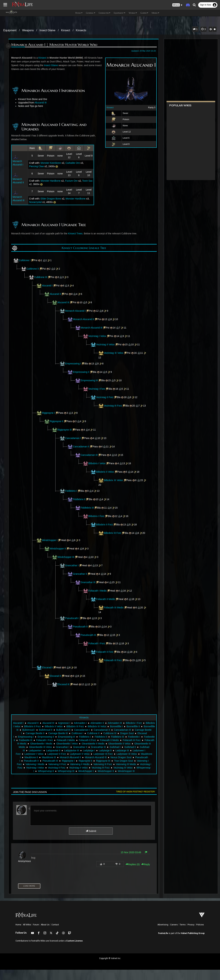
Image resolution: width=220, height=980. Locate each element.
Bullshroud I (67, 740)
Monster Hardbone (51, 181)
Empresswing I (74, 364)
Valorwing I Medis (98, 775)
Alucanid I (48, 286)
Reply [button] (144, 875)
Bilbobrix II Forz (105, 528)
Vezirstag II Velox (106, 344)
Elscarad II (56, 686)
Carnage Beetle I (51, 744)
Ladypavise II (128, 761)
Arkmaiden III (124, 733)
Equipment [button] (120, 13)
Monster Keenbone (51, 163)
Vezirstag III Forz (114, 406)
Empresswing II (82, 372)
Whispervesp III (122, 781)
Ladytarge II (44, 764)
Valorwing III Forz (37, 778)
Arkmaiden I (89, 733)
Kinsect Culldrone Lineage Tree (84, 248)
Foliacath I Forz (97, 650)
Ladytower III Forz (39, 768)
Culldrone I (25, 260)
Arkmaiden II (106, 733)
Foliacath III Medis (115, 614)
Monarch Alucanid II (84, 319)
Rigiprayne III (65, 433)
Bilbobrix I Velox (98, 467)
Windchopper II (59, 555)
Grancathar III (89, 589)
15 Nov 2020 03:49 (130, 863)
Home (18, 935)
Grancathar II (81, 581)
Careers (174, 935)
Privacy (191, 935)
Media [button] (155, 13)
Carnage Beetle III (96, 744)
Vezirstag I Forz (98, 389)
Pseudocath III (89, 642)
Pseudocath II (81, 633)
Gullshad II (78, 761)
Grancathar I (73, 572)
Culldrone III (42, 277)
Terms (183, 935)
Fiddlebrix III (88, 511)
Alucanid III (42, 103)
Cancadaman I (74, 442)
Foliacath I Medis (98, 598)
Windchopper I (51, 547)
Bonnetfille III (50, 740)
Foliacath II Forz (106, 659)
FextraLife (163, 944)
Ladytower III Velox (63, 768)
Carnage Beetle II (73, 744)
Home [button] (79, 13)
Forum (36, 935)
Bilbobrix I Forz (97, 520)
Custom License (74, 951)
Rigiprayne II (57, 425)
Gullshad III (94, 761)
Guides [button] (144, 13)
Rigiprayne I (49, 416)
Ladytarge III (61, 764)
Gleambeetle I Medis (113, 754)
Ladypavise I (110, 761)
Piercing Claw (37, 166)
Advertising (163, 935)
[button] (177, 5)
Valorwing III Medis (60, 778)
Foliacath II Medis (106, 606)
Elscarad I (48, 678)
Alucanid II (56, 294)
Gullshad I (63, 761)
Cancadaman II (82, 450)
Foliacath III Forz (114, 667)
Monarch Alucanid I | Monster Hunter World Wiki (55, 45)
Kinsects (81, 30)
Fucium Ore (72, 181)
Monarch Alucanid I (76, 311)
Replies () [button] (131, 875)
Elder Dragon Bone (51, 199)
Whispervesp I (82, 781)
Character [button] (104, 13)
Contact (55, 935)
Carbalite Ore (73, 163)
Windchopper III (67, 564)
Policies (200, 935)
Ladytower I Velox (103, 764)
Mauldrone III (118, 768)
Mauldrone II (100, 768)
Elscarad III (64, 695)
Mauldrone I (83, 768)
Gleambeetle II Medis (41, 757)
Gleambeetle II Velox (67, 757)
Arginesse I (73, 733)
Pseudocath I (73, 625)
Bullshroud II (84, 740)
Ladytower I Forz (80, 764)
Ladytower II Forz (125, 764)
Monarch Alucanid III (92, 328)
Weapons (28, 30)
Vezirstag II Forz (106, 397)
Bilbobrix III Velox (115, 484)
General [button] (91, 13)
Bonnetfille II (32, 740)
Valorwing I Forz (76, 775)
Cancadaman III (90, 458)
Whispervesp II (101, 781)
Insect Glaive (47, 30)
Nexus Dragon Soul (55, 771)
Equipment (10, 30)
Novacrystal (36, 202)
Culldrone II (34, 269)
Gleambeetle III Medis (94, 757)
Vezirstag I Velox (98, 336)
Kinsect (66, 30)
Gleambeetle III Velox (121, 757)
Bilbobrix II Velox (106, 475)
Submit (91, 841)
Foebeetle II (65, 750)
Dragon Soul (34, 747)
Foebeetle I (49, 750)
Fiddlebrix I (72, 494)
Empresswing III (90, 380)
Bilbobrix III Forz (114, 536)
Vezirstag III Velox (115, 353)
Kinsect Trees (76, 233)
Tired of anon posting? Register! (134, 802)
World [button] (133, 13)
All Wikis (27, 935)
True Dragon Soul (54, 775)
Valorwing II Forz (121, 775)
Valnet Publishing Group (193, 944)
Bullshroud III (102, 740)
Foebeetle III (82, 750)
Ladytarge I (28, 764)
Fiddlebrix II (80, 503)
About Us (45, 935)
